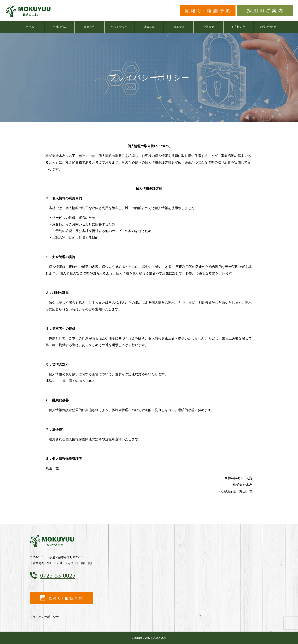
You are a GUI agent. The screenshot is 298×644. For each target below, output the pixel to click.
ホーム (30, 27)
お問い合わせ (268, 27)
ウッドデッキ (119, 27)
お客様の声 (238, 27)
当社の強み (60, 27)
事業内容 (89, 27)
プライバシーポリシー (44, 617)
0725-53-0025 (58, 575)
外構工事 (149, 27)
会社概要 (209, 27)
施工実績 (179, 27)
